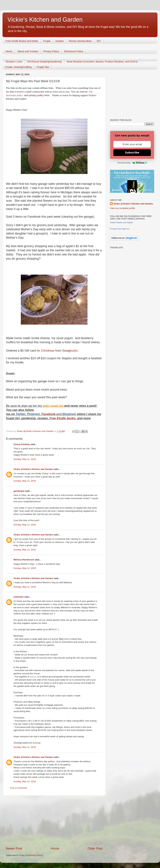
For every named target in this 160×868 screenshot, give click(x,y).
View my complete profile (122, 208)
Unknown (19, 597)
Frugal (47, 41)
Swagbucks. (70, 351)
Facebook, (49, 414)
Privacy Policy (51, 51)
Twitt (19, 414)
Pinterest (33, 414)
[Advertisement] (54, 821)
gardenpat (19, 491)
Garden (60, 41)
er (24, 414)
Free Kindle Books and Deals (22, 41)
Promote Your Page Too (120, 229)
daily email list (53, 406)
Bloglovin (70, 414)
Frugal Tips (43, 67)
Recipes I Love (14, 62)
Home (9, 51)
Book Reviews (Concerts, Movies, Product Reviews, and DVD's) (102, 62)
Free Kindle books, (63, 418)
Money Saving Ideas (80, 41)
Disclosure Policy (73, 51)
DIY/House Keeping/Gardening (44, 62)
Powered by (132, 163)
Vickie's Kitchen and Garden (45, 20)
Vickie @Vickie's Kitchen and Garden (33, 469)
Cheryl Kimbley (22, 444)
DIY (99, 41)
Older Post (95, 848)
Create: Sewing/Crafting (18, 67)
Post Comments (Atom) (31, 855)
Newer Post (14, 848)
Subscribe (132, 153)
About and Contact (28, 51)
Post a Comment (19, 788)
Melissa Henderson (24, 560)
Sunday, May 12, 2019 (25, 459)
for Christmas (46, 351)
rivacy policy (37, 95)
